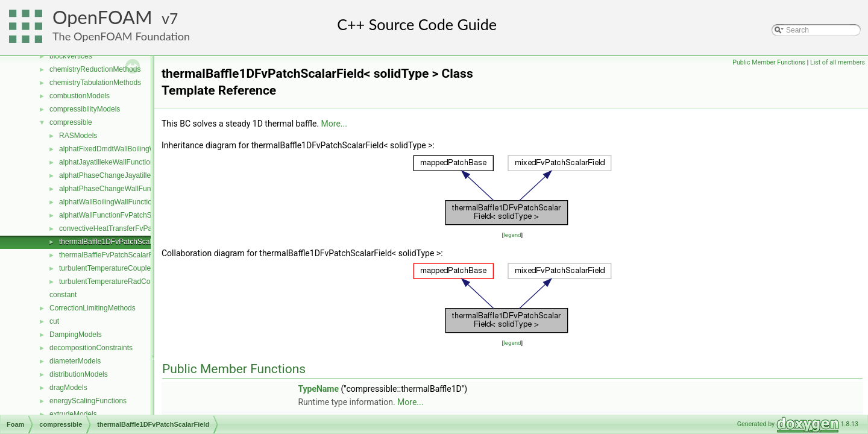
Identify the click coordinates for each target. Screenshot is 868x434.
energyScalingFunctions (88, 401)
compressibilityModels (85, 109)
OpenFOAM (102, 17)
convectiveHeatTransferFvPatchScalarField (128, 228)
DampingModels (76, 335)
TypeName (318, 389)
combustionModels (80, 96)
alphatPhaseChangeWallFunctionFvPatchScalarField (144, 189)
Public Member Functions (769, 62)
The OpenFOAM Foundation (121, 36)
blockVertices (71, 56)
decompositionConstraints (91, 348)
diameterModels (75, 361)
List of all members (838, 62)
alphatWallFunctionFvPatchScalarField (121, 215)
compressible (71, 122)
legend (512, 235)
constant (63, 295)
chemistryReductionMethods (95, 69)
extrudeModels (73, 414)
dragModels (68, 388)
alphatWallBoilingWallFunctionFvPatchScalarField (139, 202)
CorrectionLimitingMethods (93, 308)
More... (334, 124)
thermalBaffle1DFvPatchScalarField (116, 242)
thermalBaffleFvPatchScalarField (112, 255)
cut (54, 321)
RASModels (78, 136)
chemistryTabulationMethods (95, 83)
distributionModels (79, 374)
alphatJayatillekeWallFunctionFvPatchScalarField (138, 162)
